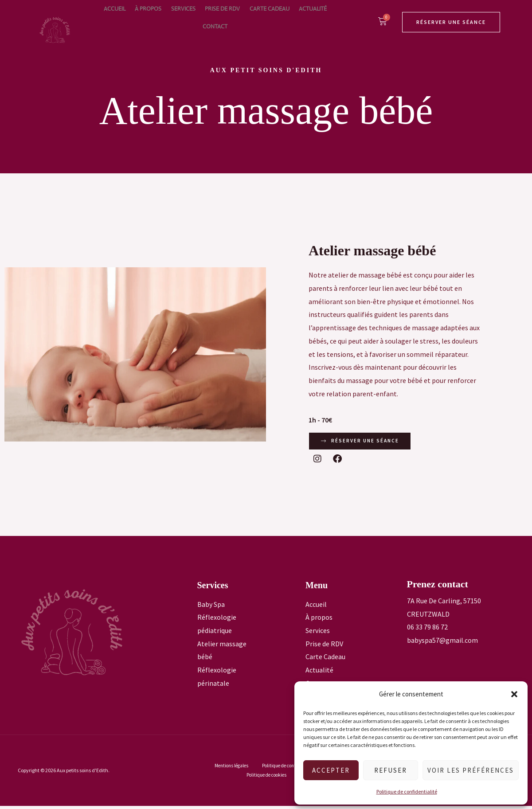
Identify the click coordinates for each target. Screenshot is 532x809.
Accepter (331, 770)
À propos (141, 18)
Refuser (391, 770)
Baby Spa (211, 607)
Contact (316, 18)
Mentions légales (232, 768)
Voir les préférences (471, 770)
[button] (514, 694)
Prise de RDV (205, 18)
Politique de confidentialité (407, 791)
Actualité (285, 18)
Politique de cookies (267, 778)
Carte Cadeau (247, 18)
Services (171, 18)
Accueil (112, 18)
